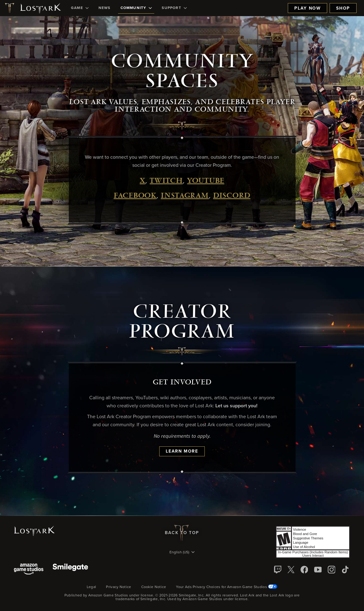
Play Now (307, 8)
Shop (343, 8)
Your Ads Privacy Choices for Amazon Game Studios (227, 587)
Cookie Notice (154, 587)
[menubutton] (182, 553)
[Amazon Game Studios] (29, 570)
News (105, 8)
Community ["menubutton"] (136, 8)
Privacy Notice (118, 587)
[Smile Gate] (70, 570)
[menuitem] (80, 8)
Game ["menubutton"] (80, 8)
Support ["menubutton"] (174, 8)
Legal (92, 587)
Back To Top (182, 533)
